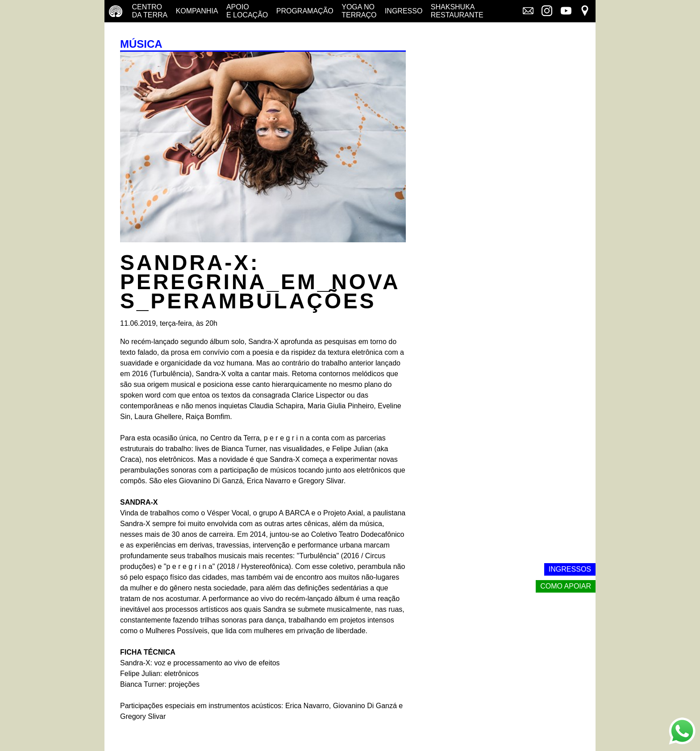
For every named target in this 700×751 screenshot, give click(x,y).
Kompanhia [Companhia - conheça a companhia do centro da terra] (197, 11)
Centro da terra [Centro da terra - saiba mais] (150, 11)
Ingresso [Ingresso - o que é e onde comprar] (404, 11)
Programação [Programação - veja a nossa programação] (305, 11)
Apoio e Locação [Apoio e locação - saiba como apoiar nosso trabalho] (247, 11)
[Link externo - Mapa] (585, 12)
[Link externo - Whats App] (682, 732)
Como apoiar (566, 586)
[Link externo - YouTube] (566, 12)
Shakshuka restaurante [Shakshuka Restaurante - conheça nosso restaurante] (457, 11)
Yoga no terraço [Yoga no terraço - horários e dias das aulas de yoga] (359, 11)
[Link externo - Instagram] (547, 12)
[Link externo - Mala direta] (528, 12)
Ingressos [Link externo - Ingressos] (570, 569)
